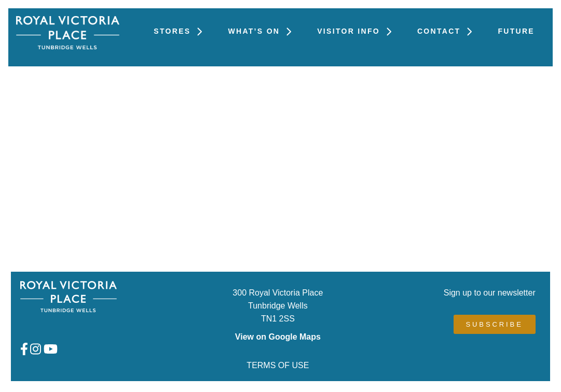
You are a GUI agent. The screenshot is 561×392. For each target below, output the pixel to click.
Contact (447, 31)
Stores (180, 31)
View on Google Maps (278, 337)
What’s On (262, 31)
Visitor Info (357, 31)
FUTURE (516, 31)
